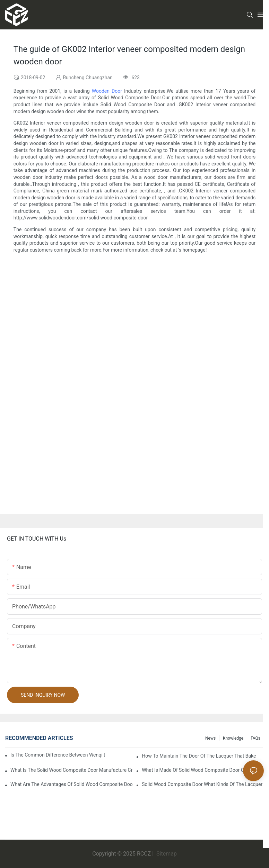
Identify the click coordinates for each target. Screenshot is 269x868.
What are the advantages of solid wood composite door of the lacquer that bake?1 (71, 784)
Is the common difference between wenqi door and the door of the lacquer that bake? (58, 755)
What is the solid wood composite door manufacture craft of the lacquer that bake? (71, 770)
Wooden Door (107, 91)
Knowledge (233, 738)
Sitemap (166, 854)
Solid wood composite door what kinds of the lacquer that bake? (203, 784)
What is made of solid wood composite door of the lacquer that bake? (203, 770)
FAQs (255, 738)
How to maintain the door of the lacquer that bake (199, 756)
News (210, 738)
